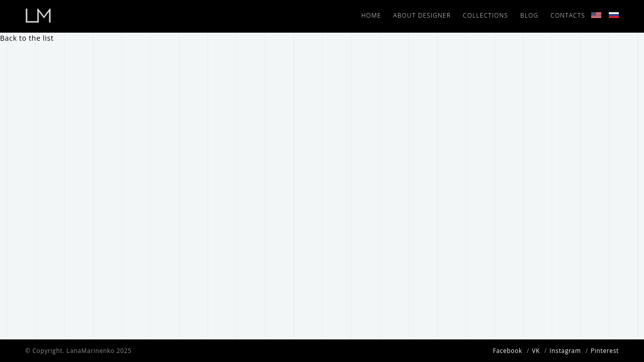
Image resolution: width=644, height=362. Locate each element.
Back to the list (27, 38)
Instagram (565, 350)
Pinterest (605, 350)
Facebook (507, 350)
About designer (422, 15)
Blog (529, 15)
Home (371, 15)
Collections (486, 15)
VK (536, 350)
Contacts (568, 15)
